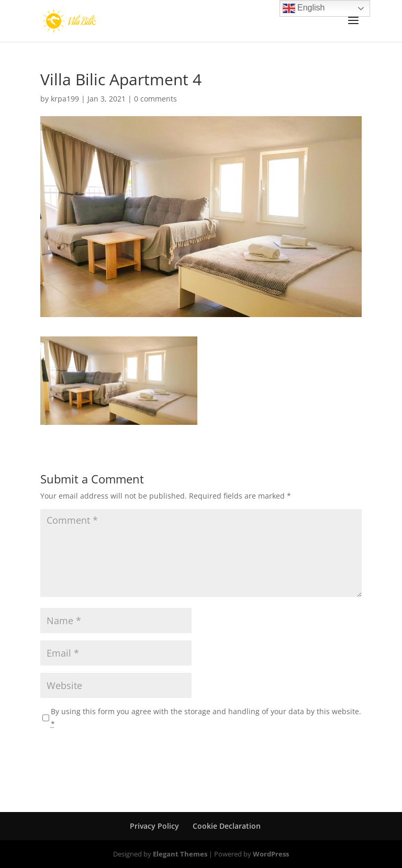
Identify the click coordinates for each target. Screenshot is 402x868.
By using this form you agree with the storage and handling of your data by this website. (206, 718)
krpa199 (65, 99)
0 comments (155, 99)
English (304, 8)
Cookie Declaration (227, 826)
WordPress (271, 854)
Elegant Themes (180, 854)
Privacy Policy (154, 826)
